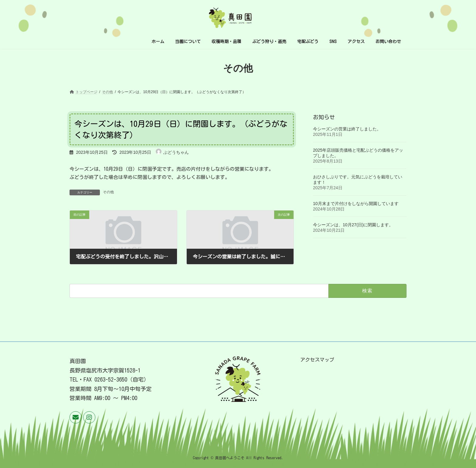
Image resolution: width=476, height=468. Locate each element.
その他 (108, 192)
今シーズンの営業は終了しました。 (347, 129)
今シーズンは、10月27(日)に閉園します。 (353, 225)
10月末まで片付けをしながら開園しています (356, 204)
